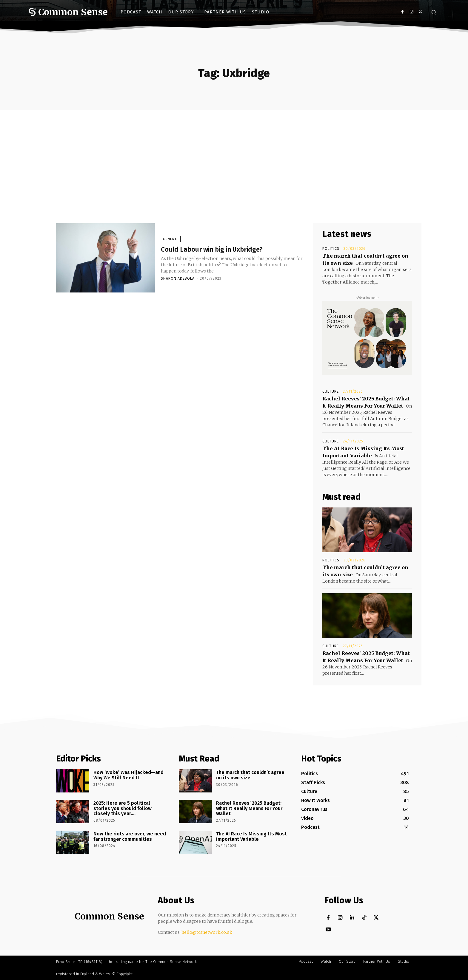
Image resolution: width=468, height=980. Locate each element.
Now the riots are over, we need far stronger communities (130, 836)
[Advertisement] (234, 155)
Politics (331, 249)
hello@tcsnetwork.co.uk (207, 932)
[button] (434, 12)
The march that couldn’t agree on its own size (250, 775)
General (171, 239)
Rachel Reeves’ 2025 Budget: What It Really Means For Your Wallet (249, 808)
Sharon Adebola (178, 278)
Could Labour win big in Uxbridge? (226, 249)
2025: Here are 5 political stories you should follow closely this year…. (123, 808)
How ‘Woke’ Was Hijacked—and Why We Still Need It (128, 775)
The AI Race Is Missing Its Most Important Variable (251, 836)
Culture (331, 391)
